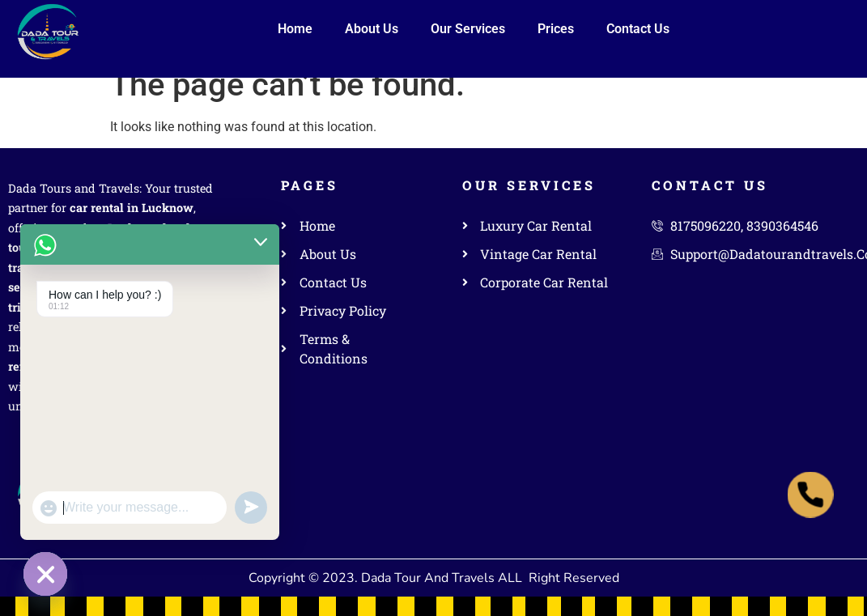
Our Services (468, 29)
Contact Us (638, 29)
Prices (556, 29)
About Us (372, 29)
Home (295, 29)
